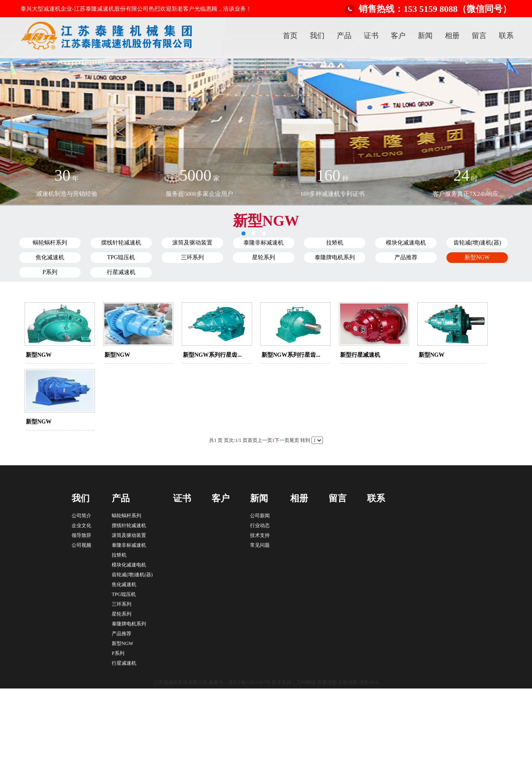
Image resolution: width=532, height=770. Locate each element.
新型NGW (477, 257)
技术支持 (260, 535)
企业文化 (81, 525)
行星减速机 (121, 272)
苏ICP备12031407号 (249, 682)
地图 (364, 682)
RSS (374, 682)
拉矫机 (335, 243)
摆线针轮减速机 (121, 243)
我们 (317, 36)
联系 (506, 36)
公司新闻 (260, 516)
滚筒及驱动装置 (192, 243)
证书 (371, 36)
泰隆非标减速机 (264, 243)
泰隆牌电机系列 (335, 257)
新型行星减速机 (360, 355)
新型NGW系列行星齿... (212, 355)
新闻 (425, 36)
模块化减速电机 (406, 243)
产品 (344, 36)
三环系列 (192, 257)
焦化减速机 (50, 257)
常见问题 (260, 545)
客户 (398, 36)
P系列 (50, 272)
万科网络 (307, 682)
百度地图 (327, 682)
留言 (479, 36)
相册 (452, 36)
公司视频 (81, 545)
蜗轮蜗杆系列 (50, 243)
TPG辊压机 (121, 257)
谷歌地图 (348, 682)
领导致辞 (81, 535)
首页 (290, 36)
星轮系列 (264, 257)
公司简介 (81, 516)
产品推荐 (406, 257)
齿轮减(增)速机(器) (477, 243)
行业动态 (260, 525)
